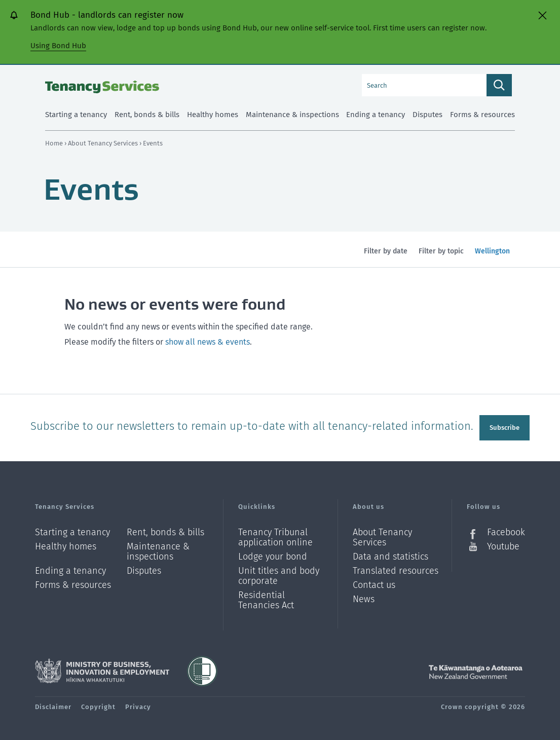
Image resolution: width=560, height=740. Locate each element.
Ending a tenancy (70, 568)
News (364, 597)
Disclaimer (53, 704)
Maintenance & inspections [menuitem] (292, 115)
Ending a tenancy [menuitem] (376, 115)
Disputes (144, 568)
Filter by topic (441, 251)
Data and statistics (390, 554)
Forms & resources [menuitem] (482, 115)
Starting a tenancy (72, 530)
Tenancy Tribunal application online (275, 535)
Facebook (506, 530)
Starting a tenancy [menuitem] (76, 115)
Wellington (492, 257)
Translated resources (396, 568)
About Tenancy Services (104, 143)
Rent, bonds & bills (165, 530)
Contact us (374, 583)
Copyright (98, 704)
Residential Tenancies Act (266, 598)
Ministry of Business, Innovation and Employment (102, 669)
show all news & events (208, 342)
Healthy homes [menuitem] (213, 115)
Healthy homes (66, 544)
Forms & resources (73, 582)
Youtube (503, 544)
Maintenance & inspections (158, 549)
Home (54, 143)
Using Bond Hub (58, 46)
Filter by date (386, 251)
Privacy (138, 704)
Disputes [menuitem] (427, 115)
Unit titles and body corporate (279, 573)
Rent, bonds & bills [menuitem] (147, 115)
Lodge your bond (273, 554)
